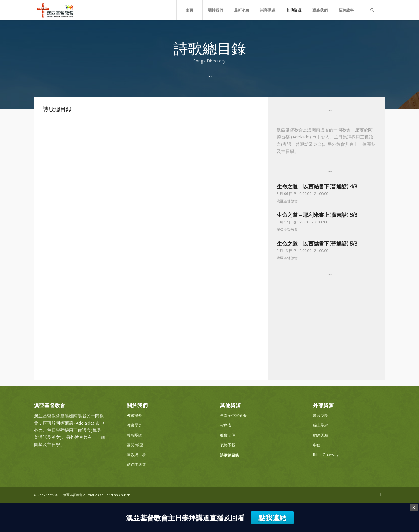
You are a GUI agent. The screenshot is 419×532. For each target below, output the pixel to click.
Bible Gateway (326, 455)
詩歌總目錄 (230, 455)
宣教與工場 (136, 455)
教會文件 (228, 435)
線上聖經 (321, 425)
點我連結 (272, 518)
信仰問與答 (136, 464)
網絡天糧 (321, 435)
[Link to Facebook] (381, 494)
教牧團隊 (134, 435)
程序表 (226, 425)
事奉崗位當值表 (233, 415)
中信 (317, 445)
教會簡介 (134, 415)
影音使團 (321, 415)
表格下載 (228, 445)
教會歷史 (134, 425)
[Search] (372, 10)
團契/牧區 (135, 445)
